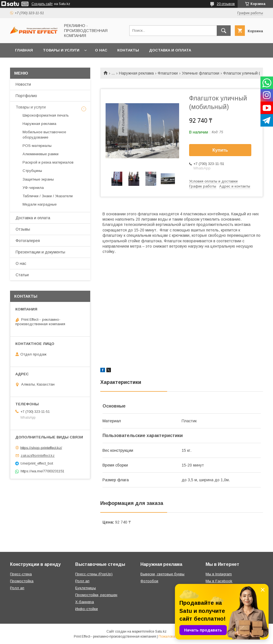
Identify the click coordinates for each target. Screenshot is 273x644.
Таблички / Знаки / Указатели (48, 196)
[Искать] (224, 31)
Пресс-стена (21, 574)
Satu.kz (161, 631)
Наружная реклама (136, 73)
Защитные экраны (38, 179)
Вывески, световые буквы (162, 574)
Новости (23, 84)
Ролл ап (17, 588)
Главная (24, 50)
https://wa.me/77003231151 (42, 471)
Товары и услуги (61, 50)
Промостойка (22, 581)
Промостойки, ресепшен (96, 595)
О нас (101, 50)
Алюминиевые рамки (41, 154)
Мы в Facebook (219, 581)
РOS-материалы (37, 146)
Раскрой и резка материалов (48, 162)
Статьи (22, 275)
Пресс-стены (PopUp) (94, 574)
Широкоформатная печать (46, 115)
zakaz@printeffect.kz (38, 456)
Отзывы (23, 229)
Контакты (128, 50)
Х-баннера (85, 602)
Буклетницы (86, 588)
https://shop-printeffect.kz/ (41, 447)
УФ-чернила (33, 188)
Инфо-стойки (86, 609)
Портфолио (26, 96)
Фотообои (149, 581)
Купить (220, 150)
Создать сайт (42, 4)
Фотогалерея (28, 241)
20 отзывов (226, 4)
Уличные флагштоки (201, 73)
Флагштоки (168, 73)
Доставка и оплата (170, 50)
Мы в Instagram (219, 574)
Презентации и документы (40, 252)
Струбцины (32, 171)
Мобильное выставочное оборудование (44, 135)
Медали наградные (40, 204)
